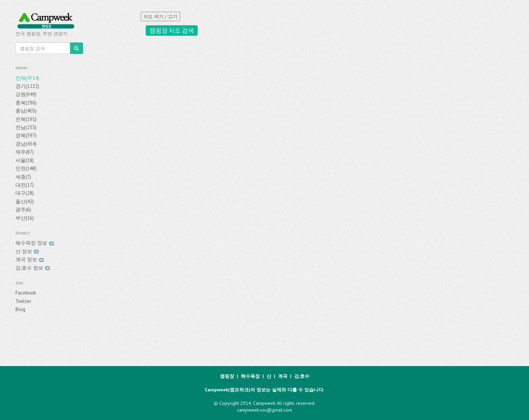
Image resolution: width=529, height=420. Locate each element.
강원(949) (26, 94)
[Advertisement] (257, 309)
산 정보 (27, 251)
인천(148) (26, 168)
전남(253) (26, 127)
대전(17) (25, 185)
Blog (20, 309)
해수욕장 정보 (35, 243)
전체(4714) (27, 78)
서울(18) (25, 160)
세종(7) (23, 177)
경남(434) (26, 144)
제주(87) (25, 152)
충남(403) (26, 111)
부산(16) (25, 218)
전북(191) (26, 119)
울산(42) (25, 201)
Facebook (26, 293)
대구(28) (25, 193)
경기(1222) (27, 86)
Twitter (23, 301)
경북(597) (26, 135)
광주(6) (23, 209)
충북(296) (26, 103)
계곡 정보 (30, 259)
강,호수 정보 (33, 268)
